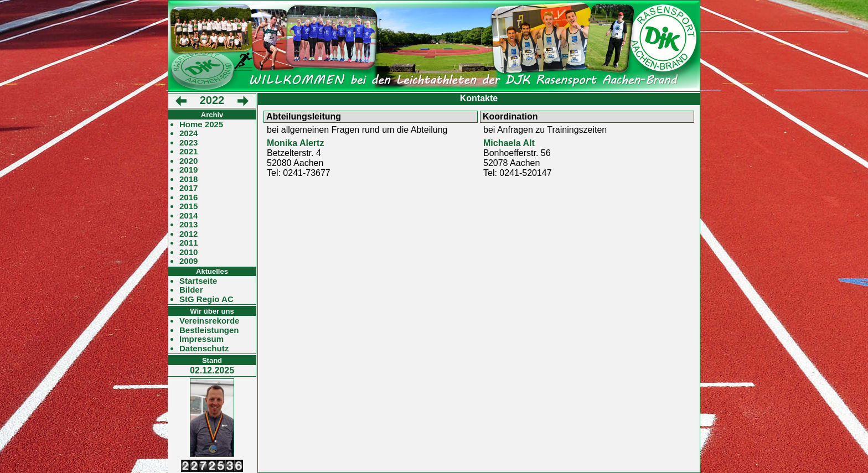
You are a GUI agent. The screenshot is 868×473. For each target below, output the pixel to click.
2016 (188, 197)
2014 (188, 216)
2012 (188, 234)
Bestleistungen (209, 330)
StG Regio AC (206, 299)
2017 (188, 188)
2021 (188, 152)
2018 (188, 179)
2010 (188, 252)
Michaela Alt (509, 143)
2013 (188, 225)
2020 (188, 161)
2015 (188, 206)
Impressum (201, 339)
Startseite (198, 281)
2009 (188, 261)
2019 (188, 170)
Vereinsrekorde (209, 321)
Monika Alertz (295, 143)
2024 (188, 133)
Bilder (191, 290)
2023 (188, 143)
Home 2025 (201, 124)
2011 (188, 243)
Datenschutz (204, 349)
